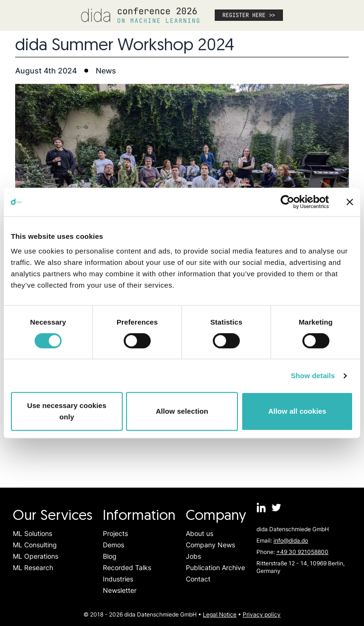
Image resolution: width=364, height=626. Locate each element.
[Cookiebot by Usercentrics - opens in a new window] (287, 202)
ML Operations (36, 556)
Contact (198, 579)
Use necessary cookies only (67, 411)
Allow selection (182, 411)
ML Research (33, 567)
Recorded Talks (127, 567)
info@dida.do (291, 540)
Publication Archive (215, 567)
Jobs (193, 556)
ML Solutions (32, 533)
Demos (114, 545)
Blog (110, 556)
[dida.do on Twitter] (276, 508)
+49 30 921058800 (302, 552)
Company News (210, 545)
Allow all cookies (297, 411)
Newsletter (120, 590)
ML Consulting (35, 545)
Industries (118, 579)
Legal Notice (220, 614)
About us (200, 533)
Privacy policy (262, 614)
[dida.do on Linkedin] (261, 508)
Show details (313, 376)
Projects (115, 533)
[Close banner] (350, 202)
